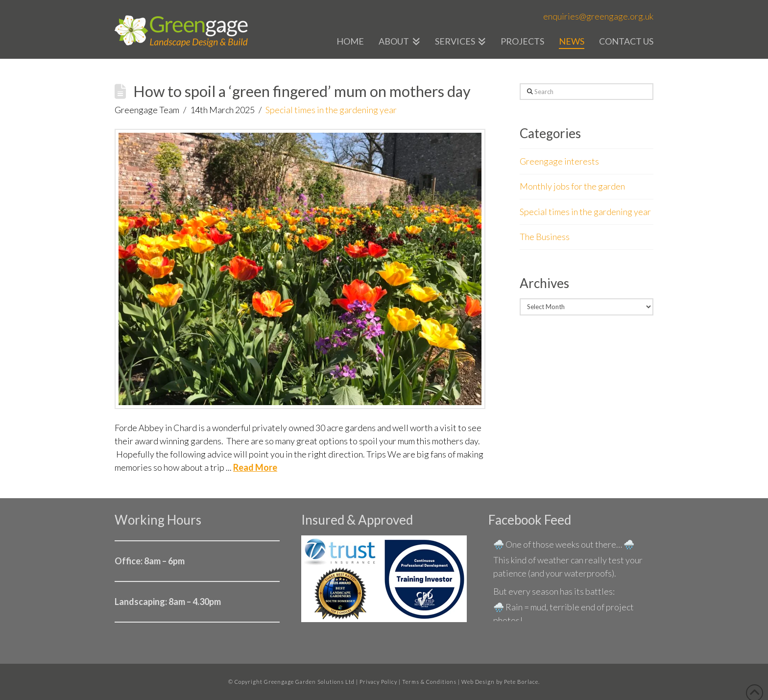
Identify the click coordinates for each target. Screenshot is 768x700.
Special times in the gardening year (331, 110)
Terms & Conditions (429, 682)
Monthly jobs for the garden (572, 186)
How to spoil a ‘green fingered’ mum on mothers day (302, 91)
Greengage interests (559, 161)
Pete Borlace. (522, 682)
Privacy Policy (378, 682)
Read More (255, 467)
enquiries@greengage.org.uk (598, 16)
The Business (545, 237)
